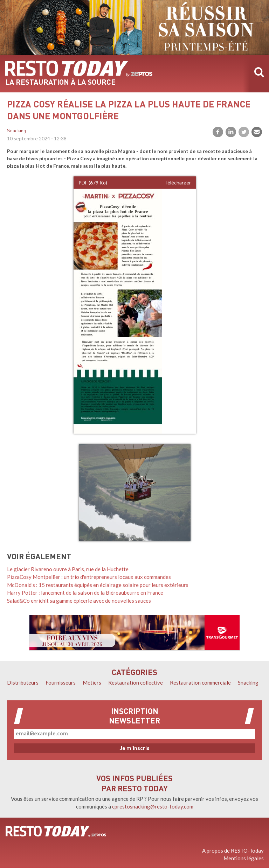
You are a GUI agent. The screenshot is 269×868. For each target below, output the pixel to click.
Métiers (92, 682)
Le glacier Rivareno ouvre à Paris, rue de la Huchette (68, 569)
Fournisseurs (61, 682)
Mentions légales (244, 858)
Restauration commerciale (200, 682)
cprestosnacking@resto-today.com (153, 806)
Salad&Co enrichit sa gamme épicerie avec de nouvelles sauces (79, 601)
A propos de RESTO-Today (233, 850)
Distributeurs (23, 682)
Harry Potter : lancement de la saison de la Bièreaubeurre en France (85, 593)
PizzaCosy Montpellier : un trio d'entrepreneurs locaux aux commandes (89, 577)
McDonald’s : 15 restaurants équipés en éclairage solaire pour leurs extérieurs (98, 585)
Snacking (16, 131)
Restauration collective (136, 682)
